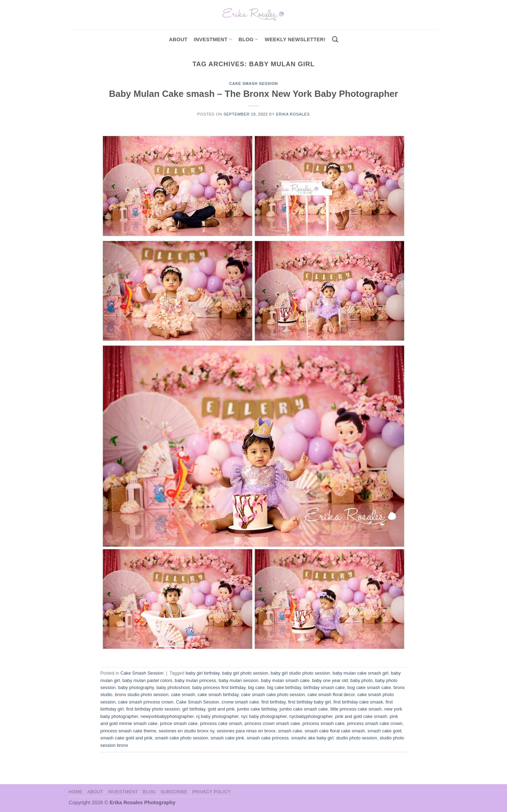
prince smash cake (179, 723)
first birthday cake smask (358, 702)
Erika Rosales (293, 114)
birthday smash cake (324, 687)
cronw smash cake (240, 702)
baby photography (136, 687)
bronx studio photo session (142, 695)
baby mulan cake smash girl (361, 673)
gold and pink (221, 709)
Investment (123, 792)
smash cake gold (384, 731)
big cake (256, 687)
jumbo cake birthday (257, 709)
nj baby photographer (217, 716)
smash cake (290, 731)
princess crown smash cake (272, 723)
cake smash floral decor (331, 695)
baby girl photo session (245, 673)
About (178, 39)
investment (213, 39)
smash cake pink (227, 738)
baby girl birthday (203, 673)
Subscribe (174, 792)
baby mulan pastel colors (148, 680)
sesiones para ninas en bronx (246, 731)
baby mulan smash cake (285, 680)
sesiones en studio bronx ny (187, 731)
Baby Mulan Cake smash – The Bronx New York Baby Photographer (253, 94)
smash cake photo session (181, 738)
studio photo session (356, 738)
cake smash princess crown (146, 702)
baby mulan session (239, 680)
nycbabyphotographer (311, 716)
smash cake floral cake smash (335, 731)
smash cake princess (267, 738)
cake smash (183, 695)
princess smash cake (323, 723)
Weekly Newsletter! (295, 39)
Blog (249, 39)
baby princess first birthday (219, 687)
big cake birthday (284, 687)
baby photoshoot (173, 687)
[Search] (335, 40)
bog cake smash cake (369, 687)
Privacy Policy (211, 792)
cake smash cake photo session (273, 695)
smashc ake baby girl (312, 738)
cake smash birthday (218, 695)
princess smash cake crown (375, 723)
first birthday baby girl (309, 702)
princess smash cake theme (128, 731)
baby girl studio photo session (301, 673)
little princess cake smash (356, 709)
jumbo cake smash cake (304, 709)
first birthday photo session (153, 709)
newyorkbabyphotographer (167, 716)
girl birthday (194, 709)
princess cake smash (221, 723)
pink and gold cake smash (361, 716)
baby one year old (330, 680)
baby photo (361, 680)
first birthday (273, 702)
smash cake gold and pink (126, 738)
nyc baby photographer (264, 716)
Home (76, 792)
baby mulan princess (195, 680)
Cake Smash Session (254, 83)
